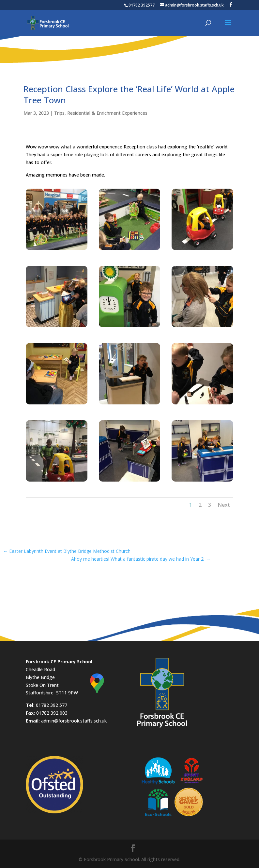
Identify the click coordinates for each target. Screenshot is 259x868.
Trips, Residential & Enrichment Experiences (101, 113)
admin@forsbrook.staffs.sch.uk (74, 721)
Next (224, 505)
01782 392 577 (52, 705)
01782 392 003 (52, 713)
